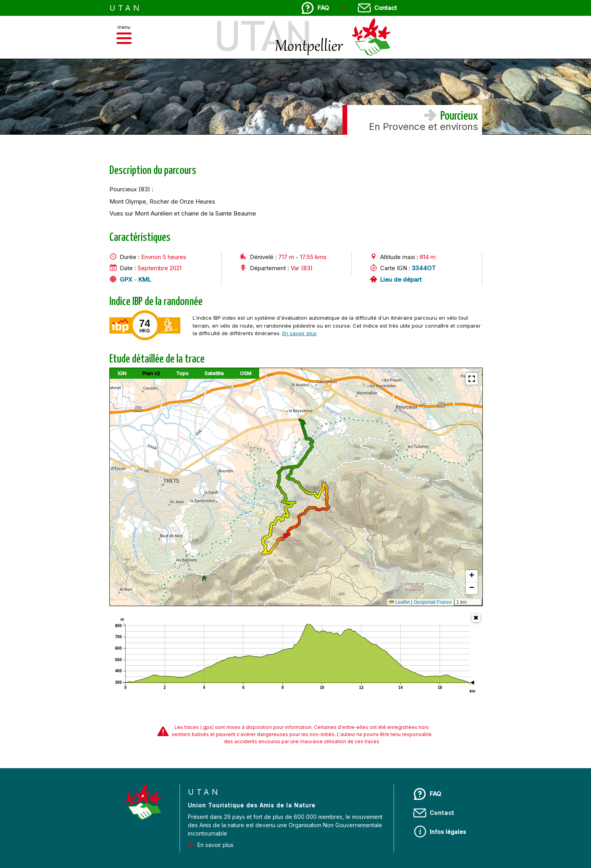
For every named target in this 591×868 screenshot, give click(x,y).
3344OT (424, 268)
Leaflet (399, 602)
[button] (124, 38)
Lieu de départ (401, 279)
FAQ (323, 8)
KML (145, 279)
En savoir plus (299, 333)
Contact (385, 8)
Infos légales (448, 832)
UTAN (126, 8)
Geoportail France (432, 602)
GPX (126, 279)
